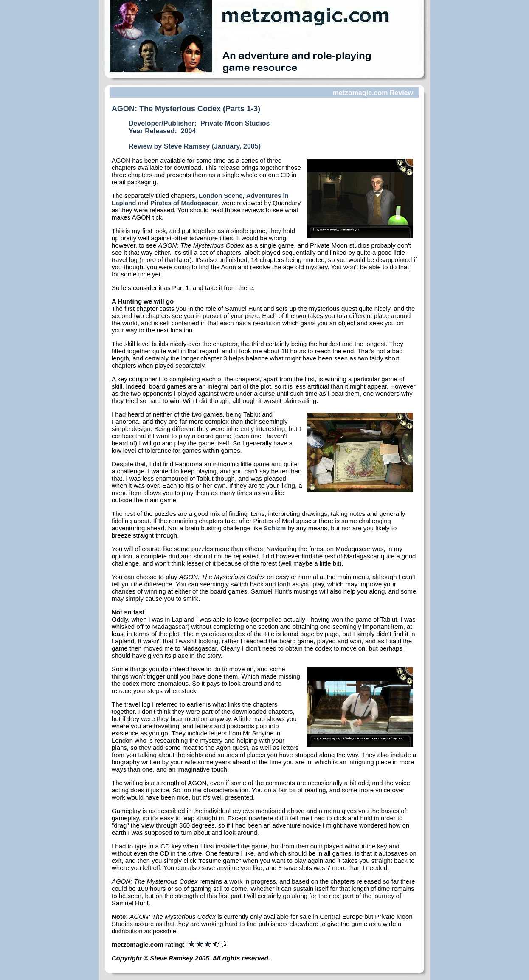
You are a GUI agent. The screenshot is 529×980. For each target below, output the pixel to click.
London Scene (221, 196)
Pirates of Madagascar (184, 203)
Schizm (275, 528)
